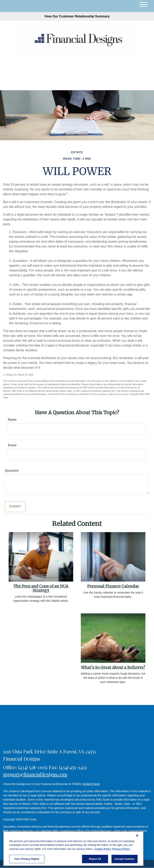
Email (12, 445)
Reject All (95, 859)
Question (12, 471)
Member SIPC (50, 831)
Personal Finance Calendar (113, 586)
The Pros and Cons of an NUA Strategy (41, 588)
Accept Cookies (124, 859)
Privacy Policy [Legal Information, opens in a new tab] (121, 849)
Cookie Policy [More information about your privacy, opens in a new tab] (103, 849)
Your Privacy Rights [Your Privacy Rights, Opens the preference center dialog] (27, 859)
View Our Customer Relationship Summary (77, 16)
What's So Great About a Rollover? (113, 667)
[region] (73, 849)
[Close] (137, 836)
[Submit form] (15, 507)
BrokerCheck (91, 784)
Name (12, 420)
